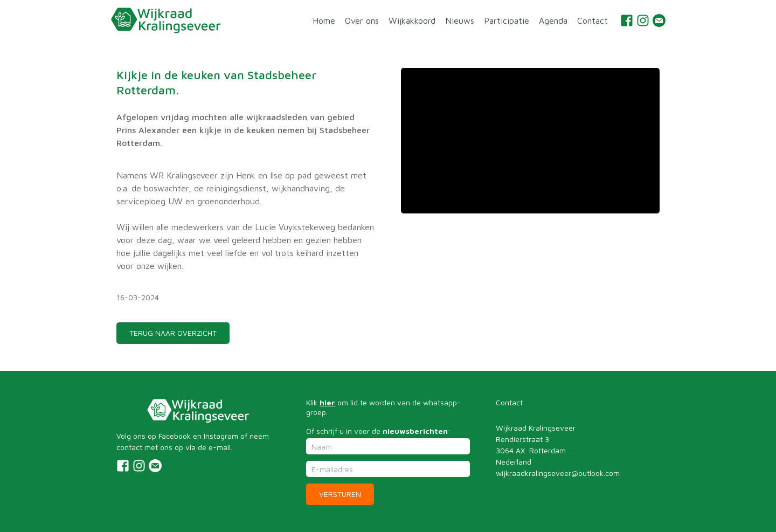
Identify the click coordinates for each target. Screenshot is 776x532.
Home (324, 20)
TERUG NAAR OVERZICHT (173, 333)
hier (327, 402)
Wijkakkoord (412, 20)
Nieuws (460, 20)
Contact (593, 20)
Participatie (507, 20)
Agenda (553, 20)
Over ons (362, 20)
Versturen (340, 494)
